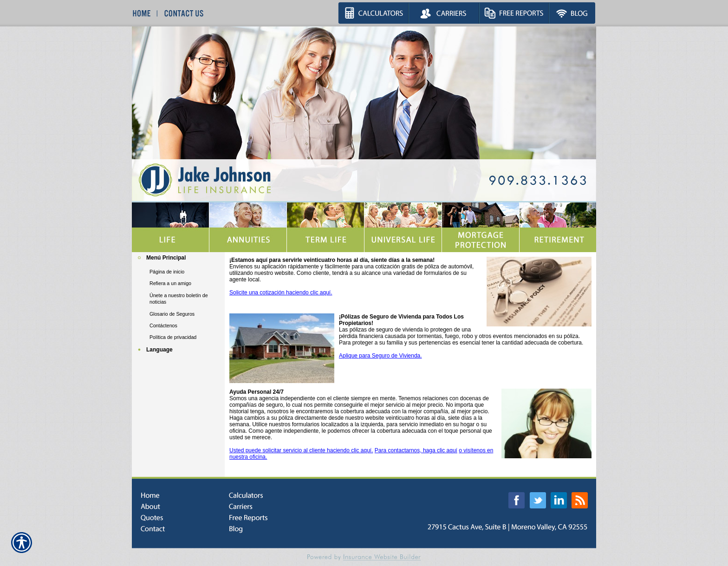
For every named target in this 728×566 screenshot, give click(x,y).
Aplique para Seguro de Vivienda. (380, 356)
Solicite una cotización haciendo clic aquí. (281, 293)
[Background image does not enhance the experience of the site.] (178, 259)
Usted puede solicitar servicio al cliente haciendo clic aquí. (301, 450)
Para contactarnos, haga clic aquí (416, 450)
